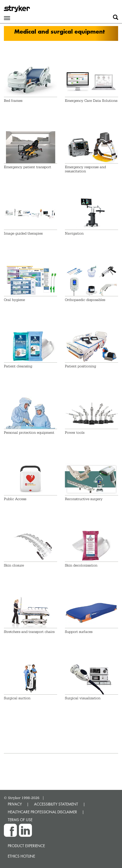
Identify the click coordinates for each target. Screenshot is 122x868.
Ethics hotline (21, 856)
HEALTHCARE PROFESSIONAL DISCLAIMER (42, 812)
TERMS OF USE (20, 820)
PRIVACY (15, 804)
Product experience (26, 846)
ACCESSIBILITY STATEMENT (56, 804)
